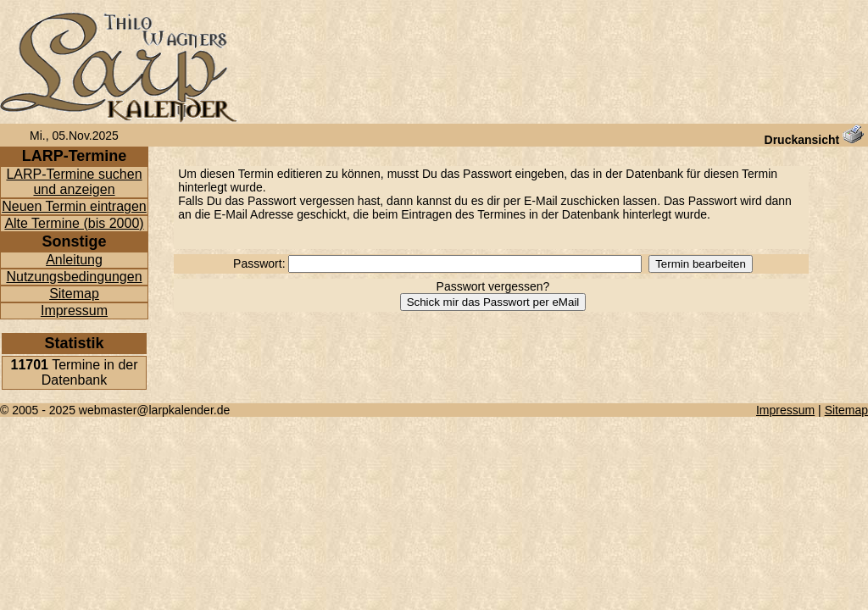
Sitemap (74, 294)
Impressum (74, 311)
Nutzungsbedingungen (74, 277)
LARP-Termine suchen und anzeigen (74, 182)
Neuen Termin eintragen (74, 206)
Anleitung (74, 260)
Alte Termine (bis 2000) (74, 223)
